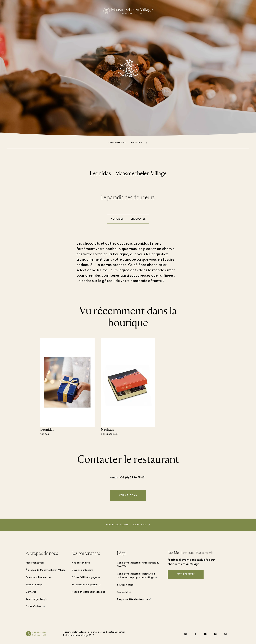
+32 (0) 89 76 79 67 (132, 478)
